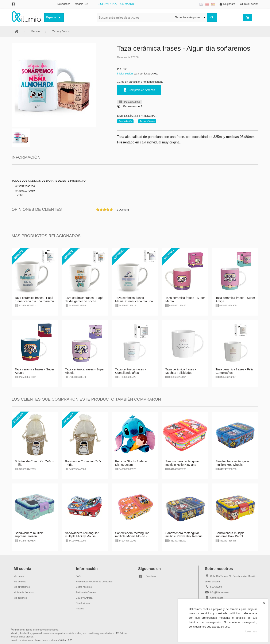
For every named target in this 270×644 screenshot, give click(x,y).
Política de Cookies (86, 592)
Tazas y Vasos (61, 31)
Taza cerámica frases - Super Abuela (85, 371)
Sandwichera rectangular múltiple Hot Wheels (232, 463)
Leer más (251, 631)
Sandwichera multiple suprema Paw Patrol (230, 535)
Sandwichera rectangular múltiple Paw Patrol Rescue (184, 535)
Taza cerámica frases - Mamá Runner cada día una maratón (134, 301)
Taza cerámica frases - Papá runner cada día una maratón (34, 300)
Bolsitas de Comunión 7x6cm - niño (34, 463)
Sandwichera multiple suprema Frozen (29, 535)
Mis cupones (20, 598)
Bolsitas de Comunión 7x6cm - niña (85, 463)
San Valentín (125, 121)
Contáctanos (217, 598)
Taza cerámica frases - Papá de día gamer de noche (84, 300)
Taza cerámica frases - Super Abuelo (34, 371)
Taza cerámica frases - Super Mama (185, 300)
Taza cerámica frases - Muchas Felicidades (181, 371)
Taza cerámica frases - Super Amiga (235, 300)
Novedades (64, 4)
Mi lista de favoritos (24, 592)
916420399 (216, 587)
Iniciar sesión (125, 74)
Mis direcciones (22, 587)
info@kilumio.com (219, 592)
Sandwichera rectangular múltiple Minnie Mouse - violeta (132, 536)
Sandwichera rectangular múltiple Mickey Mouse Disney (82, 536)
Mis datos (19, 576)
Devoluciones (83, 603)
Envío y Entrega (84, 598)
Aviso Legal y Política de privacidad (94, 582)
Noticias (80, 609)
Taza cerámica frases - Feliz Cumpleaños (234, 371)
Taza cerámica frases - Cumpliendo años (130, 371)
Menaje (35, 31)
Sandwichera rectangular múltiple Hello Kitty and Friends (182, 465)
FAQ (78, 576)
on (98, 209)
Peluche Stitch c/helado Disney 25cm (131, 463)
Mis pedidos (20, 582)
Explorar (51, 17)
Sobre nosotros (84, 587)
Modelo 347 (82, 4)
